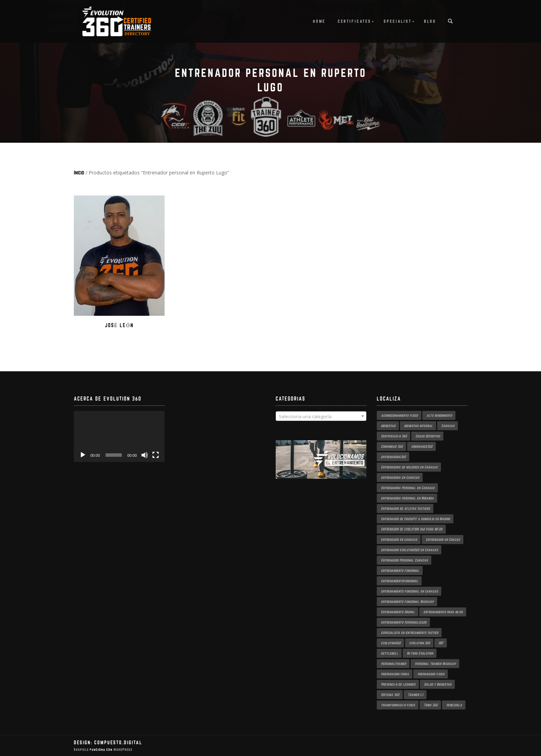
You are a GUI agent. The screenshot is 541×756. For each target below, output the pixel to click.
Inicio (79, 173)
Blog (430, 21)
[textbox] (321, 416)
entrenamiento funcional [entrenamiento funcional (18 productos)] (400, 571)
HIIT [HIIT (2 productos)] (441, 643)
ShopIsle (82, 750)
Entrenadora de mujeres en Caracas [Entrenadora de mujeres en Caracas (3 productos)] (409, 467)
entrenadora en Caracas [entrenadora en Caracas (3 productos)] (400, 477)
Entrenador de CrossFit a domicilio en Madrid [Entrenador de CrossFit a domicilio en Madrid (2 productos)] (415, 519)
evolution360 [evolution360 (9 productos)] (391, 643)
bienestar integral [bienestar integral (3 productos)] (418, 426)
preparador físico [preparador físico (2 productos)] (431, 674)
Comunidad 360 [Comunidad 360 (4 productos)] (392, 446)
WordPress (122, 750)
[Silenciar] (145, 455)
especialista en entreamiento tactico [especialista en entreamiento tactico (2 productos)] (410, 633)
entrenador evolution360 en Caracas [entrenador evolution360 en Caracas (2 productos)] (409, 550)
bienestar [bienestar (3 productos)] (388, 426)
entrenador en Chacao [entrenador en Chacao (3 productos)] (443, 540)
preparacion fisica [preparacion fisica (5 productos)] (395, 674)
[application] (119, 436)
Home (319, 21)
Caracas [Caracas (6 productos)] (448, 426)
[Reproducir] (83, 455)
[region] (321, 467)
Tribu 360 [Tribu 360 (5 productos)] (431, 705)
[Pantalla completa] (156, 455)
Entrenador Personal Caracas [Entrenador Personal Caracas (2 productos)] (404, 560)
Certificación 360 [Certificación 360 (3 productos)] (394, 436)
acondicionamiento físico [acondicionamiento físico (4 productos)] (400, 415)
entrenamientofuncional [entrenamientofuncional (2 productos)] (400, 581)
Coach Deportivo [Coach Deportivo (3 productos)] (428, 436)
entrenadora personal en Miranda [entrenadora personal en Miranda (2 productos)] (407, 498)
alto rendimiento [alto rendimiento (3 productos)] (439, 415)
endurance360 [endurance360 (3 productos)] (422, 446)
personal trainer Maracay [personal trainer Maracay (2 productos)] (435, 664)
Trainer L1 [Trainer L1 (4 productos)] (415, 695)
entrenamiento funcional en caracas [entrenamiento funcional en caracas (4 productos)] (409, 591)
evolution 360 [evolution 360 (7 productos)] (420, 643)
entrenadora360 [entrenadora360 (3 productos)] (393, 457)
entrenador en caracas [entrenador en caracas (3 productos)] (399, 540)
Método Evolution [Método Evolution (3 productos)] (420, 653)
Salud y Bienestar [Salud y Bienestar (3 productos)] (438, 684)
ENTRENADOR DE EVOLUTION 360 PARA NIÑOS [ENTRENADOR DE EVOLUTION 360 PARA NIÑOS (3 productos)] (412, 529)
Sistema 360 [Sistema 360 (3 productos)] (390, 695)
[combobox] (321, 416)
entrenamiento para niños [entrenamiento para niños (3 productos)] (443, 612)
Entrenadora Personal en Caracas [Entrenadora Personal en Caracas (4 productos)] (408, 488)
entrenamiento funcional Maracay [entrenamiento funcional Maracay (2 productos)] (407, 602)
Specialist (398, 21)
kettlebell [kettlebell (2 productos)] (390, 653)
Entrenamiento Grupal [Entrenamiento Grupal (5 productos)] (398, 612)
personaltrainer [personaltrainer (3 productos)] (394, 664)
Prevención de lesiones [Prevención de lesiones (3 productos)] (398, 684)
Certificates (355, 21)
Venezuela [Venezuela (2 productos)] (454, 705)
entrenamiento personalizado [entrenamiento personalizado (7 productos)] (404, 622)
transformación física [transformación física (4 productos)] (398, 705)
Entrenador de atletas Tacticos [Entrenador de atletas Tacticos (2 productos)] (405, 508)
